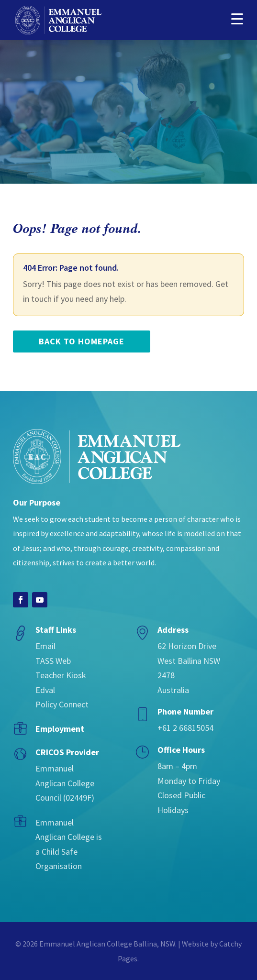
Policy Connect (62, 704)
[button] (237, 18)
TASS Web (53, 661)
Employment (60, 729)
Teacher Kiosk (61, 675)
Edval (45, 690)
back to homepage (82, 341)
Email (45, 646)
